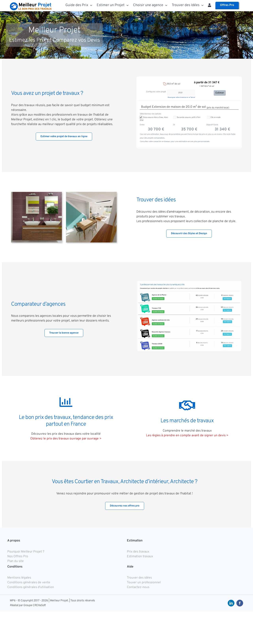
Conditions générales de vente (29, 583)
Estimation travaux (140, 556)
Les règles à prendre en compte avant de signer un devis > (187, 436)
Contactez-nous (138, 587)
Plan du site (16, 561)
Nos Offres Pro (18, 556)
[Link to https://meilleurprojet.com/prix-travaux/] (66, 402)
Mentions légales (19, 578)
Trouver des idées (139, 578)
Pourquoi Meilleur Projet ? (26, 552)
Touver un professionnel (144, 583)
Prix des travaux (138, 552)
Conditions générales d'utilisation (31, 587)
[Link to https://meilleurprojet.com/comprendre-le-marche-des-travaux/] (187, 405)
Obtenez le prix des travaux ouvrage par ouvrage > (66, 439)
